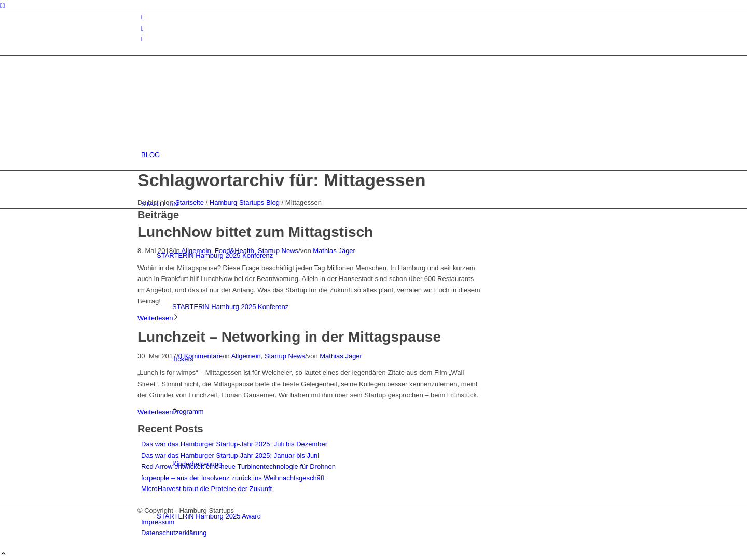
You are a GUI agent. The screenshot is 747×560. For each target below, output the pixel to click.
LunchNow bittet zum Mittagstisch (255, 232)
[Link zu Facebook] (142, 28)
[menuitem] (375, 155)
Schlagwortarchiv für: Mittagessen (281, 180)
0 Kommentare (200, 356)
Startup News (278, 251)
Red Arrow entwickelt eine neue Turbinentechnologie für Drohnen (238, 466)
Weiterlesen (158, 318)
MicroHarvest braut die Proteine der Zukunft (206, 489)
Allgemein (196, 251)
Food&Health (234, 251)
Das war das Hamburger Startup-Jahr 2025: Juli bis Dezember (234, 444)
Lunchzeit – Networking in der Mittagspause (289, 337)
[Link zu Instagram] (142, 17)
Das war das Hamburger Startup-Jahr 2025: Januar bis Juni (230, 456)
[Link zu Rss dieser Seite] (142, 39)
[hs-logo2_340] (215, 106)
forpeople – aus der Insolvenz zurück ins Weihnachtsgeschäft (233, 478)
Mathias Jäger (334, 251)
